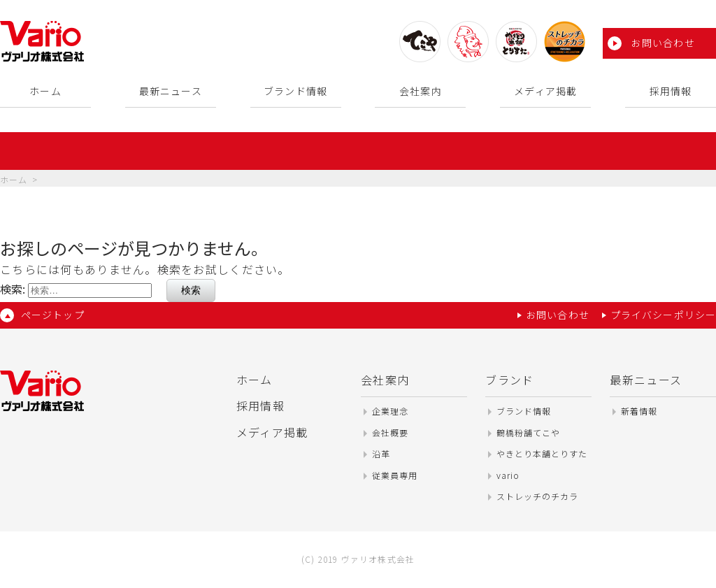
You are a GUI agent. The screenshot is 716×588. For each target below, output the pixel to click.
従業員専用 (395, 475)
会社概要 (390, 432)
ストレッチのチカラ (537, 496)
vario (508, 475)
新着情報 (639, 411)
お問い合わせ (663, 43)
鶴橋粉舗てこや (528, 432)
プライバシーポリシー (663, 315)
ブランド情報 (295, 91)
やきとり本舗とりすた (542, 453)
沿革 (381, 453)
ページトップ (53, 315)
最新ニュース (171, 91)
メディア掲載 (545, 91)
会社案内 (420, 91)
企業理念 (390, 411)
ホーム (45, 91)
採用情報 (671, 91)
